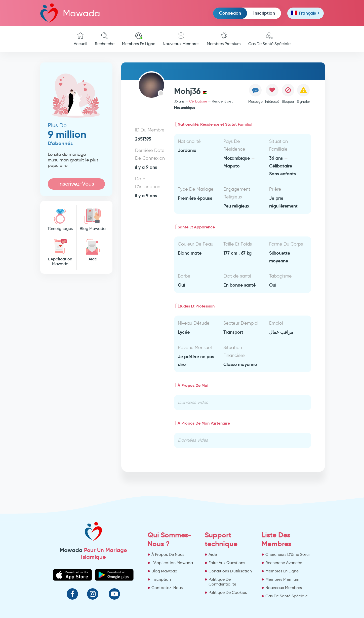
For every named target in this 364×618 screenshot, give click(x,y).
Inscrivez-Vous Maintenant (76, 185)
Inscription (264, 13)
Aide (93, 250)
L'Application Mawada (60, 253)
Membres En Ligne (139, 39)
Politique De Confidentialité (222, 582)
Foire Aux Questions (227, 563)
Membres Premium (224, 39)
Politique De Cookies (228, 592)
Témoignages (60, 220)
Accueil (80, 39)
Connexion (230, 13)
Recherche (105, 39)
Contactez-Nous (167, 588)
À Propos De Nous (168, 554)
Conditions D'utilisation (230, 571)
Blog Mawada (93, 220)
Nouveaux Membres (181, 39)
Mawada (70, 13)
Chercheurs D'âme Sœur (288, 554)
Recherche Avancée (284, 563)
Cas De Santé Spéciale (269, 39)
